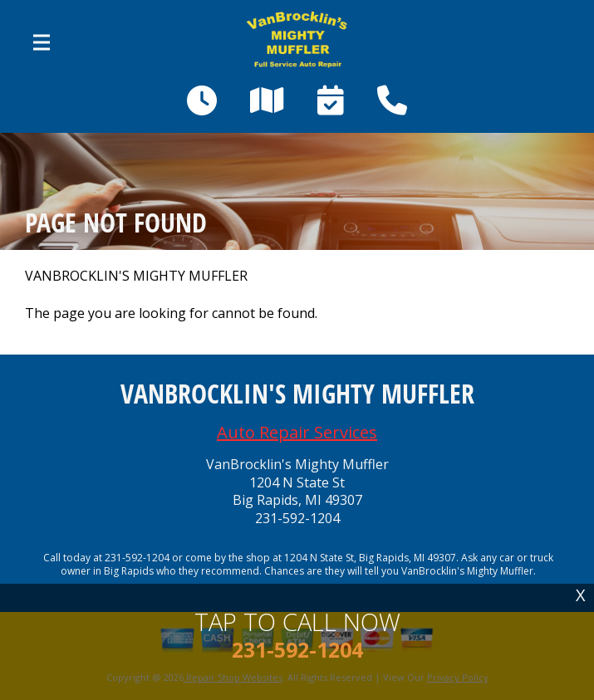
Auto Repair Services (297, 432)
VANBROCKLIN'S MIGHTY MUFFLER (136, 276)
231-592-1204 (297, 519)
